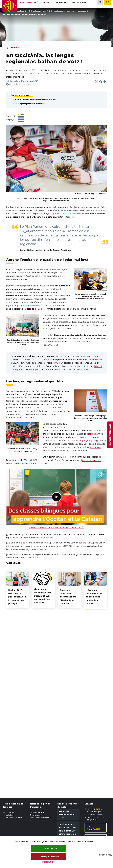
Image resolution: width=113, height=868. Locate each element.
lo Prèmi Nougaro (77, 440)
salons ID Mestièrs (33, 305)
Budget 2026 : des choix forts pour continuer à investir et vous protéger (17, 596)
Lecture (56, 496)
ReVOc (56, 362)
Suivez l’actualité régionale (63, 11)
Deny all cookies (48, 857)
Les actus (82, 11)
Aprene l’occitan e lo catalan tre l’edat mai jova (35, 99)
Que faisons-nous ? (39, 11)
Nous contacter (95, 828)
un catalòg (96, 447)
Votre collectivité (20, 11)
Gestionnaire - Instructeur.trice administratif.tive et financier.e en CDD (68, 831)
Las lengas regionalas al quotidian (29, 103)
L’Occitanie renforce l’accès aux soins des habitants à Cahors (94, 596)
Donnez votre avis (110, 435)
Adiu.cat (98, 366)
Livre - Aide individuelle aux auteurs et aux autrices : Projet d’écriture (42, 595)
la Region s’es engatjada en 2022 (65, 213)
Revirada (93, 359)
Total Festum (93, 433)
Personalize (48, 862)
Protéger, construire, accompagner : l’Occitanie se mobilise (68, 596)
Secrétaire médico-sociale (67, 813)
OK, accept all (48, 848)
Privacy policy (105, 855)
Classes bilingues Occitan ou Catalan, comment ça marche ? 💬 (57, 527)
